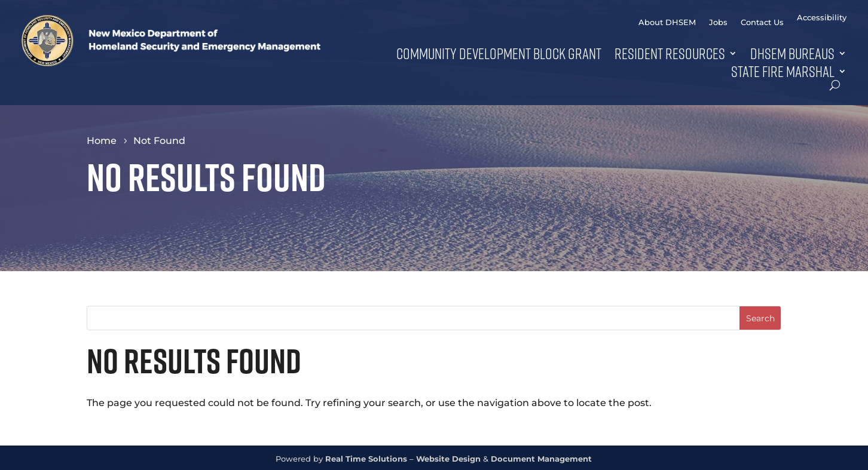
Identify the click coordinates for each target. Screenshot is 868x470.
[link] (171, 63)
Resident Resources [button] (670, 53)
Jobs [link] (718, 22)
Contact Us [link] (762, 22)
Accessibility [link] (822, 18)
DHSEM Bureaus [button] (792, 53)
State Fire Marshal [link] (783, 71)
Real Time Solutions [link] (366, 459)
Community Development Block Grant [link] (499, 53)
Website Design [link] (448, 459)
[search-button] (835, 85)
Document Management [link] (541, 459)
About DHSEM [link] (667, 22)
